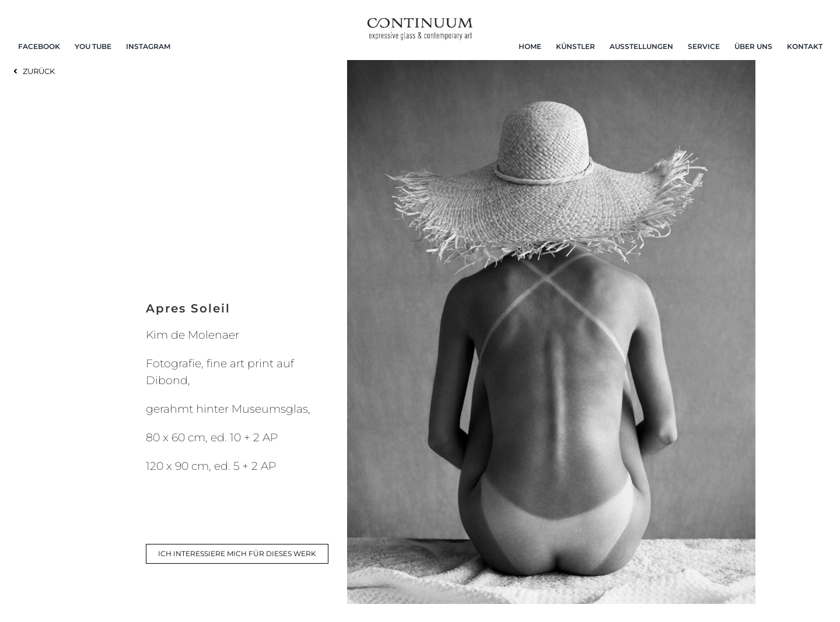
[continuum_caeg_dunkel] (420, 23)
